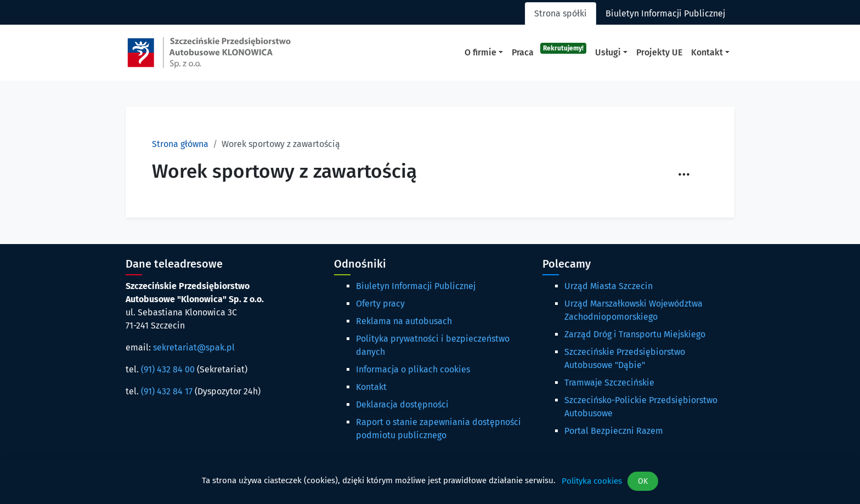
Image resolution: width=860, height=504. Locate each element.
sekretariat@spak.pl (194, 347)
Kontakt (371, 387)
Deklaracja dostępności (402, 404)
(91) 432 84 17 (167, 391)
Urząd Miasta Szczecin (609, 286)
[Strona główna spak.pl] (209, 53)
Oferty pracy (380, 304)
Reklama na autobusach (404, 321)
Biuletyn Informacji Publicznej (416, 286)
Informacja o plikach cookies (413, 369)
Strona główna (180, 144)
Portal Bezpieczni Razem (614, 431)
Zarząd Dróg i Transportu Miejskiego (635, 334)
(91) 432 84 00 (168, 369)
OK (643, 481)
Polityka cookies (592, 481)
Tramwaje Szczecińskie (609, 383)
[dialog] (430, 481)
